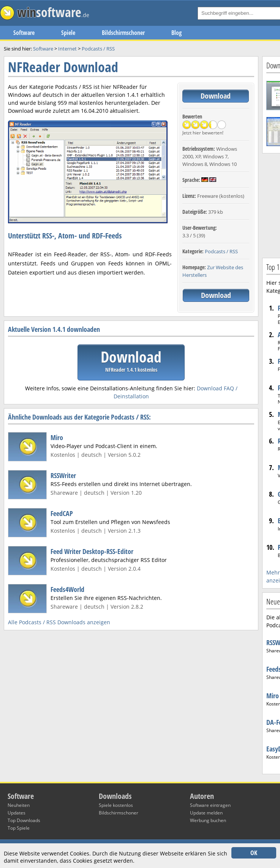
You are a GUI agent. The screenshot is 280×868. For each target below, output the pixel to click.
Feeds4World (67, 589)
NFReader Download (63, 67)
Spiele (68, 33)
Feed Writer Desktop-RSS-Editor (92, 551)
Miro (57, 437)
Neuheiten (19, 805)
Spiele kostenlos (116, 805)
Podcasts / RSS (221, 251)
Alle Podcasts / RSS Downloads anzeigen (59, 622)
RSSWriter (63, 475)
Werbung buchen (208, 820)
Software (24, 33)
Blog (176, 33)
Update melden (206, 813)
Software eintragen (210, 805)
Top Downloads (24, 820)
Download (216, 96)
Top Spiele (19, 828)
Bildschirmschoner (123, 33)
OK (254, 853)
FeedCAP (62, 513)
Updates (17, 813)
